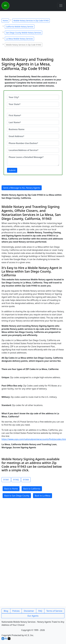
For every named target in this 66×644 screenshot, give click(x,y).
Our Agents (33, 616)
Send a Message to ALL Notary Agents (22, 188)
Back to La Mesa (43, 496)
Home (5, 21)
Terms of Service (54, 611)
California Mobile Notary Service (20, 27)
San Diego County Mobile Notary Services (23, 33)
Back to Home (11, 489)
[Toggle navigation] (61, 6)
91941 (6, 480)
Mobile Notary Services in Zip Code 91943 (31, 21)
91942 (16, 480)
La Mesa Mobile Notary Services (19, 39)
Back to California (32, 489)
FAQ (40, 611)
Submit (12, 170)
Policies (16, 611)
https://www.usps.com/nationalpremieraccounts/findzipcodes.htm (34, 439)
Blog (6, 611)
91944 (26, 480)
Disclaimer (29, 611)
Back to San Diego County (17, 496)
